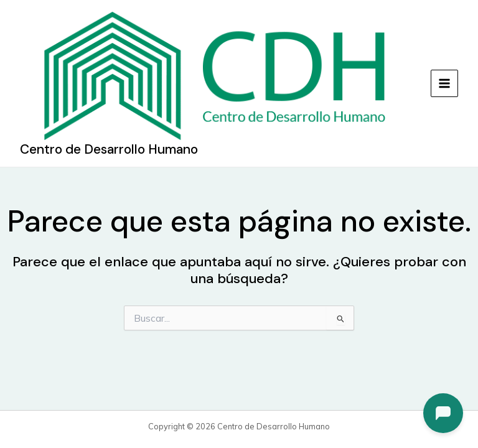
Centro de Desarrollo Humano (109, 149)
